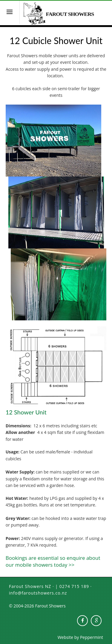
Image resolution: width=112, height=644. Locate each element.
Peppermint (92, 637)
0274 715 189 (74, 586)
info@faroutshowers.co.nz (38, 593)
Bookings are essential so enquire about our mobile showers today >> (53, 561)
